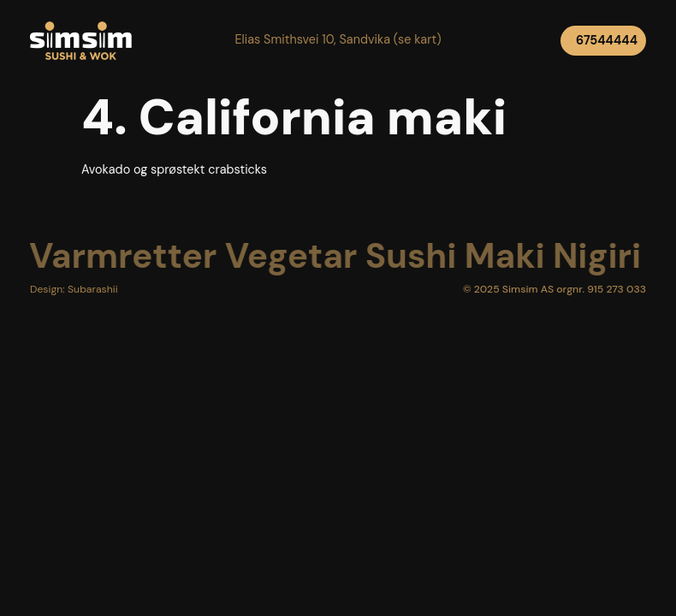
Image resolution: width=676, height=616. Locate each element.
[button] (338, 40)
